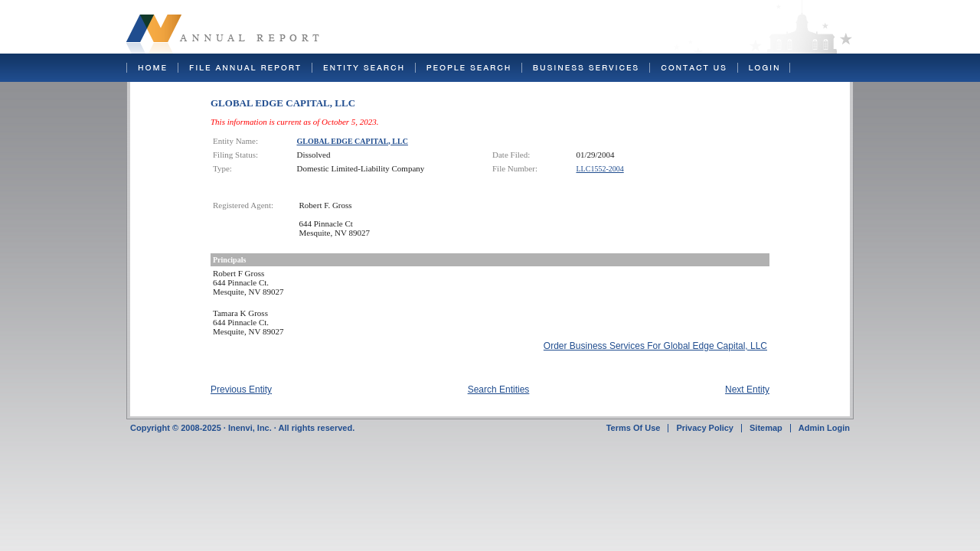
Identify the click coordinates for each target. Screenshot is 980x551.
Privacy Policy (705, 428)
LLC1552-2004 (600, 169)
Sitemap (766, 428)
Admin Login (824, 428)
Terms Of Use (634, 428)
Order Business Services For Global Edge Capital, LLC (655, 346)
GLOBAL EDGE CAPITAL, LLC (353, 141)
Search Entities (499, 390)
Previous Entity (241, 390)
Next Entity (747, 390)
